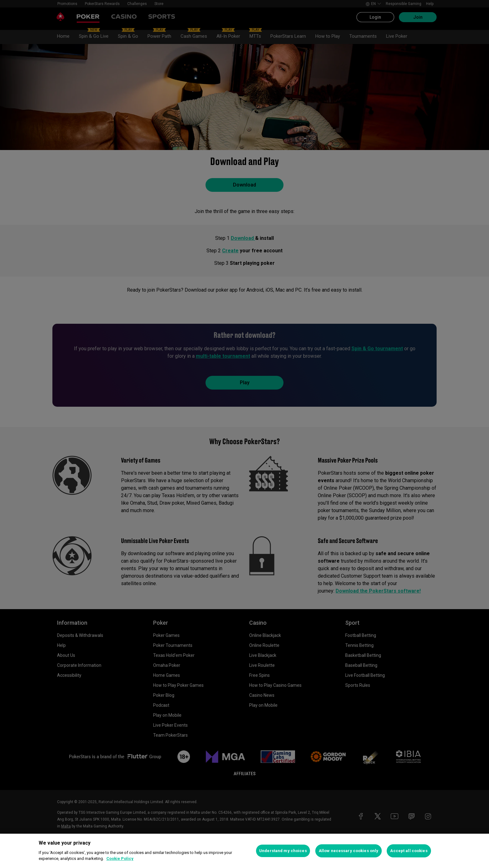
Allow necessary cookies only (349, 851)
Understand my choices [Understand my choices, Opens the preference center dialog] (283, 851)
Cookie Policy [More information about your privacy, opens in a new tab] (120, 858)
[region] (244, 851)
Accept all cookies (409, 851)
